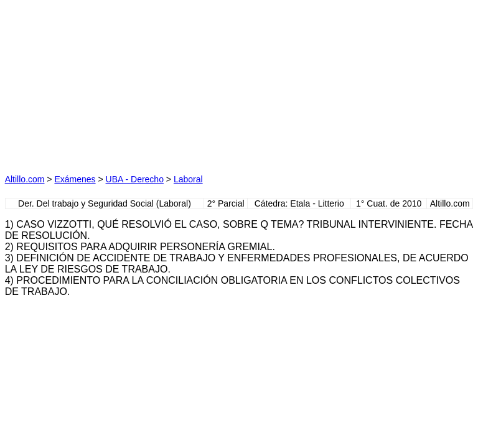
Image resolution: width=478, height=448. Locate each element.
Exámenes (75, 179)
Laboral (188, 179)
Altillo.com (25, 179)
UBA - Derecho (135, 179)
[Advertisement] (122, 83)
